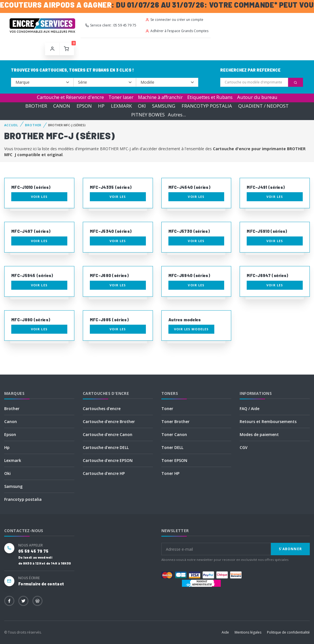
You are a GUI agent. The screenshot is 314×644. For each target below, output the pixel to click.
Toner (167, 409)
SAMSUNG (164, 106)
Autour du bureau (257, 97)
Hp (7, 447)
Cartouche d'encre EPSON (108, 460)
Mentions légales (248, 632)
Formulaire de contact (41, 584)
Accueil (11, 125)
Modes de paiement (259, 434)
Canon (11, 421)
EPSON (84, 106)
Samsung (13, 486)
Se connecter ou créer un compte (174, 20)
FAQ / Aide (250, 409)
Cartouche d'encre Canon (108, 434)
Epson (10, 434)
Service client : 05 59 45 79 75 (111, 25)
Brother (12, 409)
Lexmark (13, 460)
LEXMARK (121, 106)
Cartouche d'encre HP (104, 473)
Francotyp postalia (23, 499)
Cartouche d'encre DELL (106, 447)
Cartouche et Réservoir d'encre (70, 97)
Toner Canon (174, 434)
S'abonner (290, 549)
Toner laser (121, 97)
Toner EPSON (174, 460)
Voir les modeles (191, 329)
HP (101, 106)
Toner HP (170, 473)
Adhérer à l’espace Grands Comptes (177, 31)
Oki (7, 473)
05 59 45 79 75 (33, 551)
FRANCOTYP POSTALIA (207, 106)
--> (42, 82)
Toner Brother (175, 421)
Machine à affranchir (160, 97)
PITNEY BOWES (148, 115)
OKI (142, 106)
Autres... (177, 115)
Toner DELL (172, 447)
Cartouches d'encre (102, 409)
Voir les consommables (39, 198)
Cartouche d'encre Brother (109, 421)
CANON (62, 106)
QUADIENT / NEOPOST (263, 106)
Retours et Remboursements (268, 421)
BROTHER (36, 106)
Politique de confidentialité (288, 632)
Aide (225, 632)
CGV (244, 447)
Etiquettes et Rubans (210, 97)
